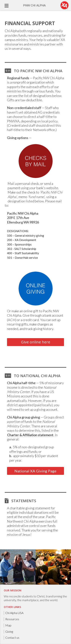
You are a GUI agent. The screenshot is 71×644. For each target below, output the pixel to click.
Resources (12, 619)
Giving (9, 631)
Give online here (36, 342)
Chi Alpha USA (14, 613)
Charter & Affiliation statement (30, 435)
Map (8, 625)
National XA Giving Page (35, 471)
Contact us (12, 637)
